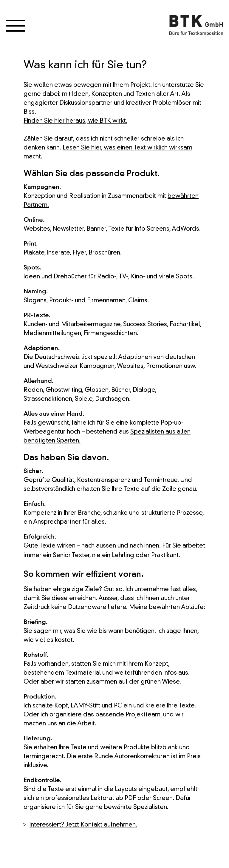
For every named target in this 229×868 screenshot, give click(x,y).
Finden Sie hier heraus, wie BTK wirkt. (75, 121)
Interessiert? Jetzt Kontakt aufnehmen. (83, 825)
